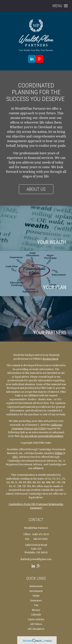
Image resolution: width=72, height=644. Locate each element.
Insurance (36, 600)
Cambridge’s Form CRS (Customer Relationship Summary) (36, 506)
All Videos (36, 624)
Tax (36, 605)
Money (36, 610)
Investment (36, 591)
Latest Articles (36, 619)
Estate (36, 596)
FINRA (59, 453)
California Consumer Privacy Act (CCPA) (37, 427)
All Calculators (36, 629)
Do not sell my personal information (42, 436)
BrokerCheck (50, 359)
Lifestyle (36, 614)
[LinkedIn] (33, 566)
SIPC (15, 457)
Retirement (36, 586)
